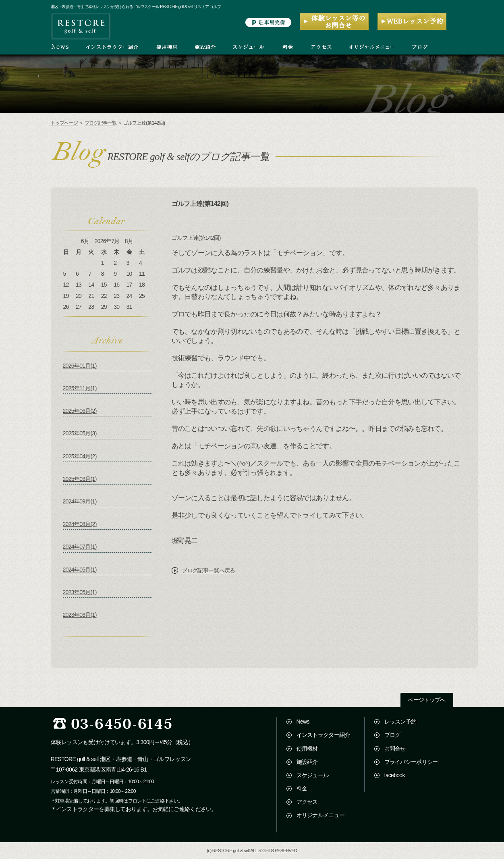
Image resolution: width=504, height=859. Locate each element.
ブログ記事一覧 (101, 123)
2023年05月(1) (80, 592)
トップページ (64, 123)
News (303, 722)
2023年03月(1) (80, 615)
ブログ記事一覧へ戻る (208, 570)
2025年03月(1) (80, 479)
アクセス (307, 802)
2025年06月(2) (80, 411)
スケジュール (313, 775)
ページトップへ (426, 700)
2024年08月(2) (80, 524)
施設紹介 (307, 762)
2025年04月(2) (80, 456)
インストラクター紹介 (323, 735)
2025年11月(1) (80, 388)
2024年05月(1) (80, 570)
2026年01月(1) (80, 366)
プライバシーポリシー (411, 762)
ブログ (392, 735)
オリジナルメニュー (321, 815)
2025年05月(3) (80, 433)
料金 (302, 788)
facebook (395, 775)
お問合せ (395, 749)
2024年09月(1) (80, 501)
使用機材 (307, 749)
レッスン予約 (400, 722)
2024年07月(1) (80, 547)
